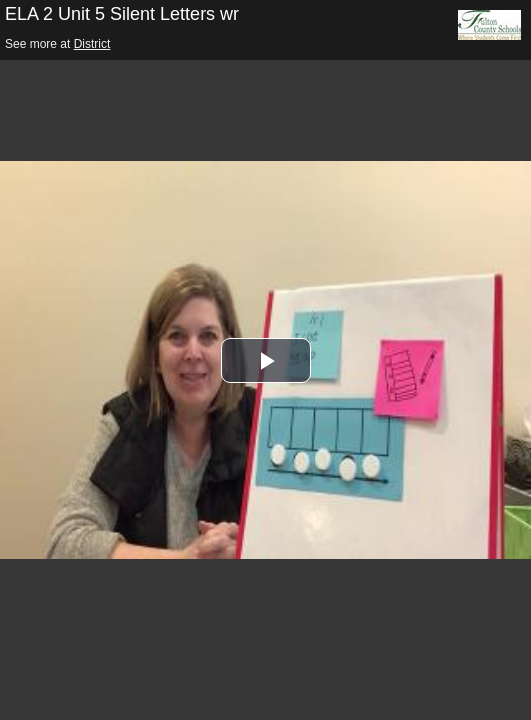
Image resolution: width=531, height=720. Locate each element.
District (92, 44)
